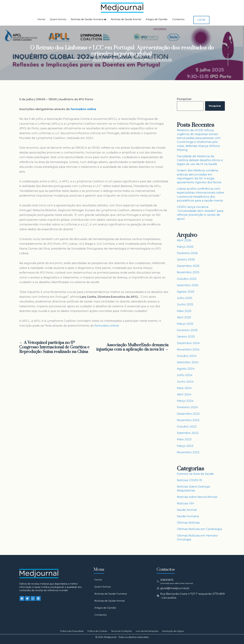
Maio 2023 (184, 439)
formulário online (84, 109)
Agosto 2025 (186, 292)
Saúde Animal (187, 510)
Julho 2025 (185, 298)
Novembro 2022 (188, 452)
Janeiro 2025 (186, 337)
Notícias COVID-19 (189, 480)
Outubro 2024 (187, 356)
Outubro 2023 (187, 427)
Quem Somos (58, 19)
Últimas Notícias (188, 523)
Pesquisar (184, 99)
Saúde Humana (103, 59)
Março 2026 (185, 247)
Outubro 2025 (187, 279)
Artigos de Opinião (157, 19)
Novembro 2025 (188, 272)
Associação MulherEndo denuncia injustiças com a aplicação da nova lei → (132, 348)
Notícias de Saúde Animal (126, 19)
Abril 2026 (184, 240)
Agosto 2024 (186, 369)
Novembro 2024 (188, 350)
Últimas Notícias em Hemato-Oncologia (143, 59)
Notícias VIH (185, 503)
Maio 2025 (184, 311)
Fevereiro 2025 (187, 330)
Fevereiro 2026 (187, 253)
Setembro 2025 (188, 285)
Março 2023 (185, 446)
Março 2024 (185, 401)
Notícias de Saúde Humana (89, 19)
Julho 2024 (185, 375)
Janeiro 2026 (186, 260)
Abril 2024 (184, 394)
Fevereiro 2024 (187, 407)
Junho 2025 (185, 304)
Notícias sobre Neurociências (197, 497)
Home (41, 19)
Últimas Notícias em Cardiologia (199, 529)
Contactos (178, 19)
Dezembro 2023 (188, 414)
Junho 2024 (185, 382)
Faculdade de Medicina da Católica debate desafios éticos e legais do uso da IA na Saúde (200, 160)
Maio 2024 (184, 388)
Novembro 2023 (188, 420)
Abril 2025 (184, 317)
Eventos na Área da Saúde (195, 474)
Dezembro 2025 (188, 266)
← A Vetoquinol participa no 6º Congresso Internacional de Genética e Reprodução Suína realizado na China (54, 347)
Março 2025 (185, 324)
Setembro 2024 (188, 362)
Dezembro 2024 (188, 343)
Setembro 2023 (188, 433)
